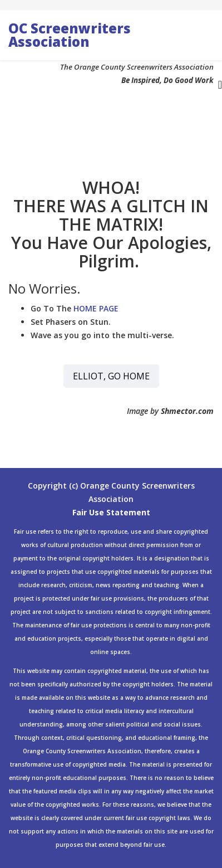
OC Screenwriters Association (70, 35)
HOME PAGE (96, 308)
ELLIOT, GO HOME (111, 376)
